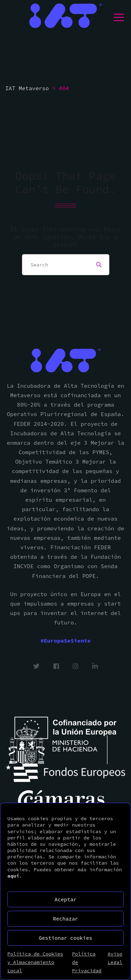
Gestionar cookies (65, 938)
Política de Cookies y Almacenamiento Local (35, 962)
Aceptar (65, 899)
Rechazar (65, 919)
